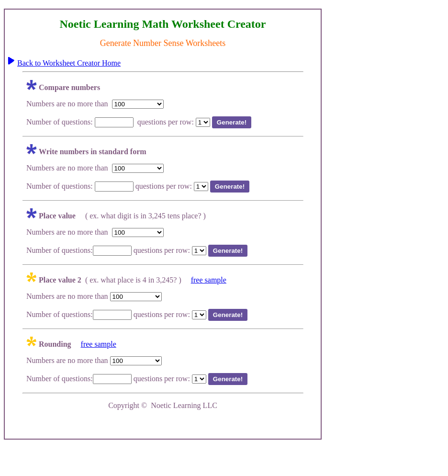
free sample (209, 280)
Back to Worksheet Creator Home (69, 63)
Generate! (232, 122)
